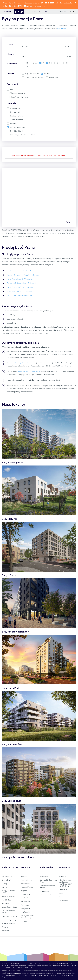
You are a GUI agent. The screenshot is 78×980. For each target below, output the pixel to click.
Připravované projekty (9, 916)
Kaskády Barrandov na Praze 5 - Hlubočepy (23, 275)
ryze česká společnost (20, 363)
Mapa (61, 893)
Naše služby (47, 868)
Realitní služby (45, 891)
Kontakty (64, 12)
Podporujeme (26, 894)
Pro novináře (25, 902)
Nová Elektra (6, 900)
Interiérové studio (46, 895)
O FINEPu (26, 868)
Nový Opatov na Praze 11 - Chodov (20, 287)
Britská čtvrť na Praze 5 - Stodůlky (20, 271)
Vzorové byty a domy (9, 907)
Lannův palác (25, 912)
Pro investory (26, 905)
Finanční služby (45, 877)
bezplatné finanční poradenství (29, 372)
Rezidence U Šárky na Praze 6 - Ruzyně (21, 283)
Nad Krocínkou (7, 877)
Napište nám (63, 901)
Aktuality (5, 927)
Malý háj (5, 887)
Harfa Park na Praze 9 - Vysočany (19, 279)
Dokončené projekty (9, 920)
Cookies (24, 922)
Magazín (24, 891)
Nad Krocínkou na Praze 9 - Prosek (20, 295)
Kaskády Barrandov (9, 896)
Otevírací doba (64, 890)
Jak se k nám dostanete (67, 897)
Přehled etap (6, 931)
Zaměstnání (25, 898)
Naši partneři (25, 909)
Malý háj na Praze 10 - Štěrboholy (19, 291)
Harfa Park (6, 904)
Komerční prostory (8, 924)
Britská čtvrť (6, 880)
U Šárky (5, 884)
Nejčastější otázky (27, 887)
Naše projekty (10, 868)
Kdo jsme (24, 877)
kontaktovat (62, 29)
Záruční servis (26, 884)
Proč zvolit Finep (27, 880)
